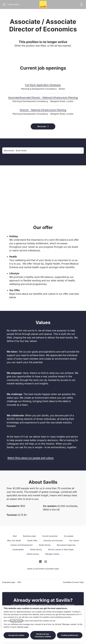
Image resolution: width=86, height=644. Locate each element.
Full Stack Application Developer (43, 85)
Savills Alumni (36, 550)
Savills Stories (45, 545)
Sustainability (18, 550)
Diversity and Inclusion (53, 541)
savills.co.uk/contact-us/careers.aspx (43, 569)
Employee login (9, 582)
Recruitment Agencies (66, 545)
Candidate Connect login (73, 582)
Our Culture (74, 541)
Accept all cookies (16, 635)
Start (15, 536)
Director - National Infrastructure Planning (43, 110)
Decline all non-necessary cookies (43, 635)
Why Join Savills (14, 541)
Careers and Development (22, 545)
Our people (69, 536)
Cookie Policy (16, 621)
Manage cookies (52, 554)
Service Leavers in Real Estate (61, 550)
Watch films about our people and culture (31, 458)
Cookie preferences (70, 635)
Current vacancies (50, 536)
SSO (19, 582)
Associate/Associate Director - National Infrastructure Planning (43, 98)
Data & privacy (33, 554)
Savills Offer (32, 541)
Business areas (29, 536)
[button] (82, 4)
